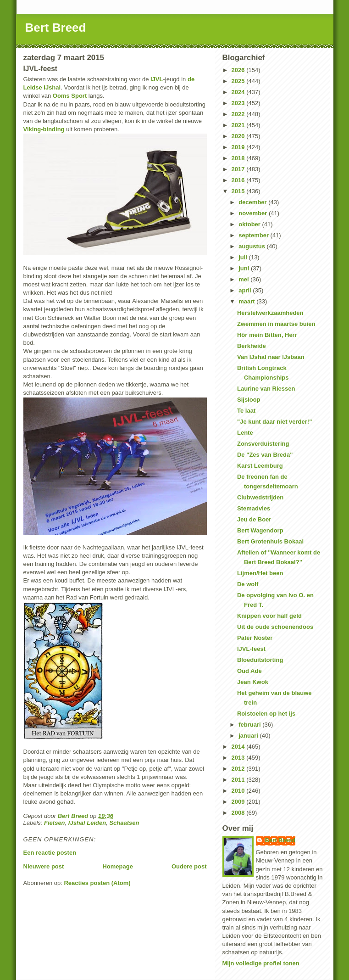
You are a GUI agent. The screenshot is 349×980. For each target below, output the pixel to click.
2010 (239, 791)
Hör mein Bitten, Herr (267, 335)
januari (249, 736)
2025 (239, 81)
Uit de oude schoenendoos (275, 627)
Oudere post (189, 866)
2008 (239, 813)
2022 (239, 114)
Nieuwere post (44, 866)
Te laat (246, 411)
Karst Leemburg (260, 466)
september (254, 235)
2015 (239, 191)
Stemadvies (254, 508)
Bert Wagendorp (260, 530)
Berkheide (252, 346)
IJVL (157, 79)
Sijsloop (249, 400)
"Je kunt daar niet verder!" (274, 422)
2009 (239, 802)
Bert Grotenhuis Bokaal (270, 541)
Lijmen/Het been (260, 573)
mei (244, 279)
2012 (239, 769)
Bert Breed (56, 28)
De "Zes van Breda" (265, 455)
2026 (239, 70)
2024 (239, 92)
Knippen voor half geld (269, 616)
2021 (239, 125)
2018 (239, 158)
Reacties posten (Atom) (97, 883)
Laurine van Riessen (266, 389)
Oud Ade (249, 671)
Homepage (117, 866)
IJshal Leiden (87, 823)
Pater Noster (255, 638)
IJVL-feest (251, 649)
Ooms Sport (70, 96)
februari (250, 725)
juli (244, 257)
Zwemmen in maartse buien (276, 324)
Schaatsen (124, 823)
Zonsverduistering (263, 444)
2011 (239, 780)
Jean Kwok (253, 682)
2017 (239, 169)
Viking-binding (44, 129)
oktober (250, 224)
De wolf (248, 584)
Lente (245, 433)
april (246, 290)
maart (247, 301)
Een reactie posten (50, 853)
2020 (239, 136)
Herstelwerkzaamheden (270, 313)
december (253, 202)
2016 (239, 180)
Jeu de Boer (254, 519)
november (254, 213)
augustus (252, 246)
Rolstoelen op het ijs (266, 714)
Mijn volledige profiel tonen (261, 963)
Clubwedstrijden (260, 497)
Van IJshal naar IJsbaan (271, 357)
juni (245, 268)
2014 (239, 747)
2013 (239, 758)
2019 (239, 147)
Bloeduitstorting (260, 660)
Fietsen (55, 823)
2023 (239, 103)
